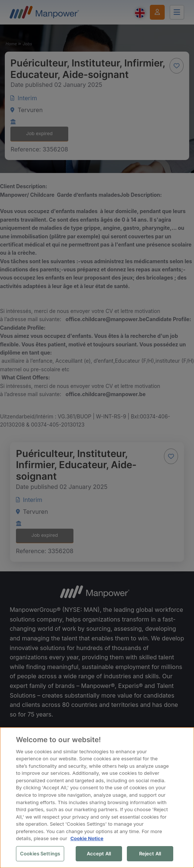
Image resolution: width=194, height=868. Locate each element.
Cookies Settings (40, 854)
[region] (97, 798)
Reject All (150, 854)
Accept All (99, 854)
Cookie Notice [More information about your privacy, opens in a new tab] (87, 838)
